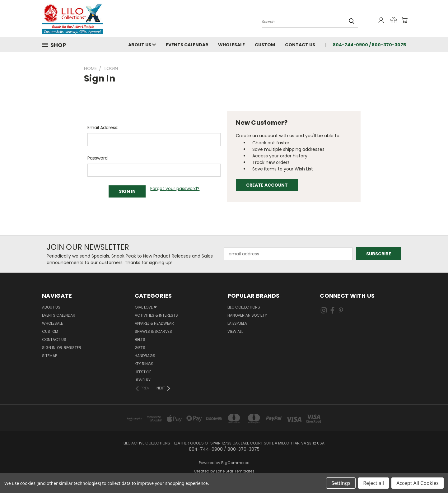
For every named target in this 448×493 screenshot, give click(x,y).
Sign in (49, 348)
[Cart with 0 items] (404, 20)
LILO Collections (244, 307)
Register (72, 348)
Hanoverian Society (247, 315)
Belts (140, 340)
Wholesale (231, 45)
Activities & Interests (156, 315)
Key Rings (144, 364)
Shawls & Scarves (153, 331)
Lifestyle (143, 372)
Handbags (145, 356)
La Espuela (237, 323)
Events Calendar (187, 45)
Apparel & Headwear (154, 323)
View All (235, 331)
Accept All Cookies (418, 483)
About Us (142, 45)
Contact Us (300, 45)
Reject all (373, 483)
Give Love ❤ (146, 307)
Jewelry (143, 380)
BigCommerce (235, 463)
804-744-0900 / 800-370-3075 (369, 45)
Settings (341, 483)
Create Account (267, 185)
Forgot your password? (175, 188)
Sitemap (49, 356)
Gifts (140, 348)
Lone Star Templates (235, 471)
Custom (265, 45)
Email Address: (103, 128)
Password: (98, 158)
